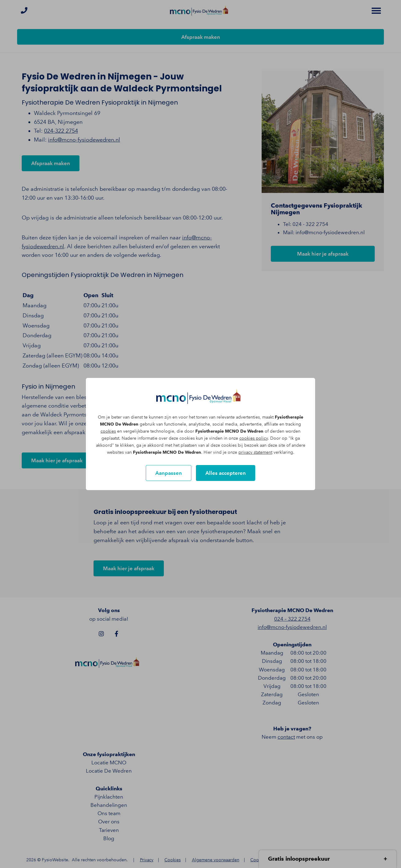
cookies (108, 431)
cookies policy (254, 438)
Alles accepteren (226, 473)
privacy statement (255, 452)
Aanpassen (169, 473)
